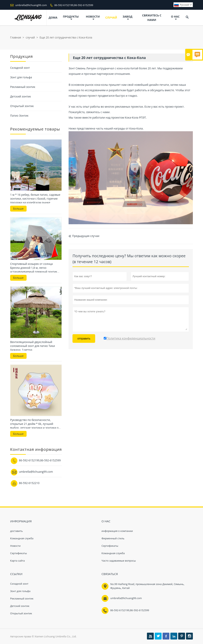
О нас (175, 18)
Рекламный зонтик (23, 87)
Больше (18, 209)
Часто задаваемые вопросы (119, 561)
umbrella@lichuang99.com (31, 5)
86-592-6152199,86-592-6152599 (74, 5)
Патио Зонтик (19, 116)
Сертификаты (18, 553)
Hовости (15, 546)
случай (111, 17)
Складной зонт (20, 68)
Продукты (71, 18)
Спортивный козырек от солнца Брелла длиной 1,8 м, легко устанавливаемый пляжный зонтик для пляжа (34, 268)
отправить (84, 339)
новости (93, 18)
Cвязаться (110, 574)
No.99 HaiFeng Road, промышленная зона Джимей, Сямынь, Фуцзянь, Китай (147, 586)
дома (53, 17)
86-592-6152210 (29, 483)
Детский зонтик (21, 96)
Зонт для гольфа (21, 77)
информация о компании (117, 531)
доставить (16, 531)
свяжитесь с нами (152, 18)
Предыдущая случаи (84, 236)
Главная (16, 37)
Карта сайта (17, 561)
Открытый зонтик (22, 106)
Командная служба (22, 538)
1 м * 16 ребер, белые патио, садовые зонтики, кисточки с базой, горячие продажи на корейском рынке (35, 199)
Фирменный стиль (113, 538)
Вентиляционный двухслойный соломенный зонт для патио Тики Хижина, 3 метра (33, 346)
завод (127, 18)
